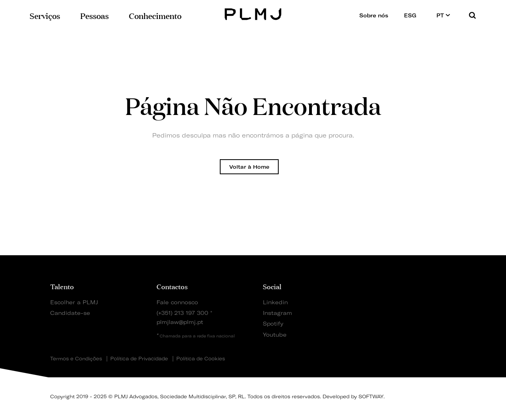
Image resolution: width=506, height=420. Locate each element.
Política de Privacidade (139, 359)
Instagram (278, 313)
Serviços (45, 15)
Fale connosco (177, 302)
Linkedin (275, 302)
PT (443, 15)
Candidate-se (70, 313)
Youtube (275, 334)
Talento (62, 286)
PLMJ (253, 13)
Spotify (273, 323)
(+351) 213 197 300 (182, 313)
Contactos (172, 286)
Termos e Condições (76, 359)
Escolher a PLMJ (74, 302)
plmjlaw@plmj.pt (180, 322)
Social (272, 286)
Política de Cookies (201, 359)
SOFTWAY (371, 396)
